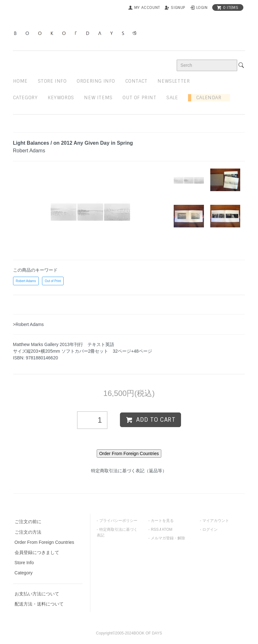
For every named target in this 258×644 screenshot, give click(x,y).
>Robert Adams (28, 324)
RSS (155, 530)
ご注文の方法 (28, 532)
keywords (61, 98)
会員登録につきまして (37, 552)
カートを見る (162, 521)
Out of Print (53, 281)
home (20, 81)
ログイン (210, 530)
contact (136, 81)
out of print (139, 98)
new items (98, 98)
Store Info (24, 563)
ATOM (167, 530)
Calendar (206, 98)
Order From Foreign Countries (45, 542)
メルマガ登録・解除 (168, 538)
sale (172, 98)
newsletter (174, 81)
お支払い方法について (37, 594)
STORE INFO (52, 81)
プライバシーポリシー (118, 521)
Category (25, 98)
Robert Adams (26, 281)
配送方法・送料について (39, 604)
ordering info (96, 81)
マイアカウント (216, 521)
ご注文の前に (28, 522)
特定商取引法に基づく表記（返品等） (129, 471)
